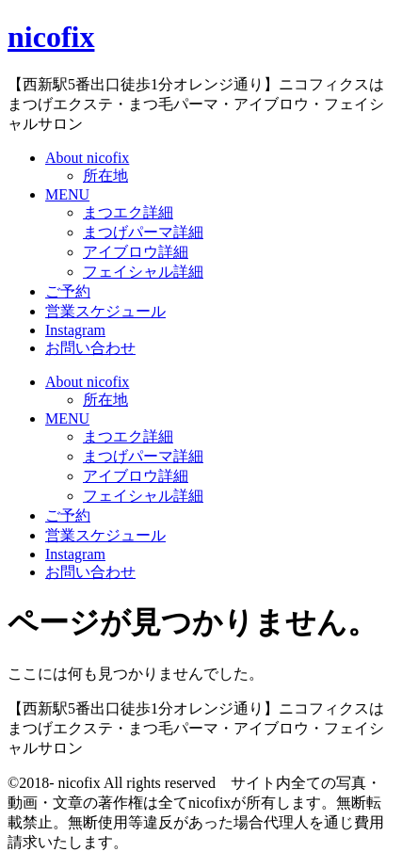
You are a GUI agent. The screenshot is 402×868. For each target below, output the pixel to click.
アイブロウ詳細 (136, 252)
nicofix (51, 37)
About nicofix (87, 158)
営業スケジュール (105, 311)
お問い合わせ (90, 348)
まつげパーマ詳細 (143, 232)
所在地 (105, 176)
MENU (67, 194)
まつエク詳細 (128, 212)
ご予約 (68, 291)
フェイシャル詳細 (143, 272)
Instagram (75, 330)
